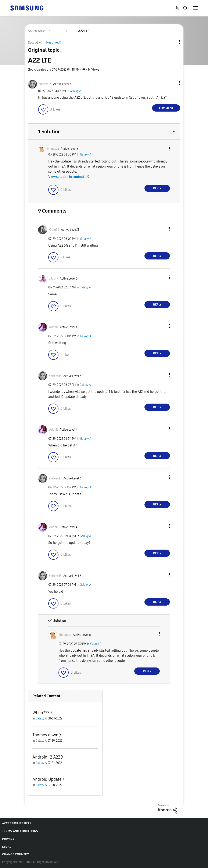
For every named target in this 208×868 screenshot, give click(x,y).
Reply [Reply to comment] (157, 188)
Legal (7, 847)
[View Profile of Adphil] (53, 327)
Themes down (45, 735)
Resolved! (53, 42)
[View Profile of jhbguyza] (53, 149)
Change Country (15, 854)
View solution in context (66, 177)
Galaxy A (76, 91)
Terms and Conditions (20, 831)
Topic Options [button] (172, 42)
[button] (173, 83)
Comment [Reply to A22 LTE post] (166, 108)
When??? (41, 713)
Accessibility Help (17, 823)
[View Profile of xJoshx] (54, 279)
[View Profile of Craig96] (54, 230)
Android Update (47, 779)
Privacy (8, 839)
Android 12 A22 (46, 757)
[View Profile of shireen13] (45, 84)
